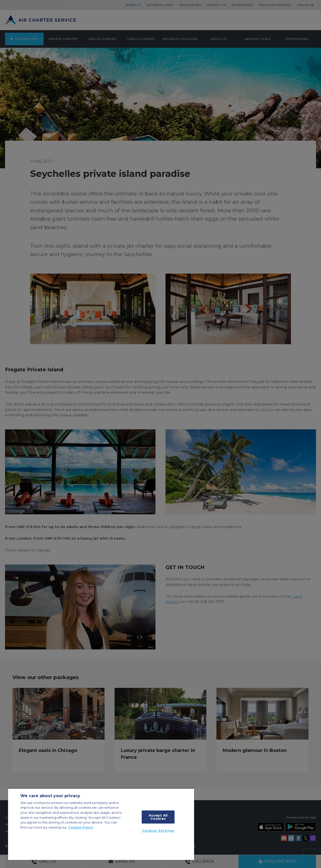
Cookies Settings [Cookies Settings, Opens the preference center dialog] (158, 831)
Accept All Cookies (158, 817)
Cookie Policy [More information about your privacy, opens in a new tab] (81, 827)
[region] (101, 824)
